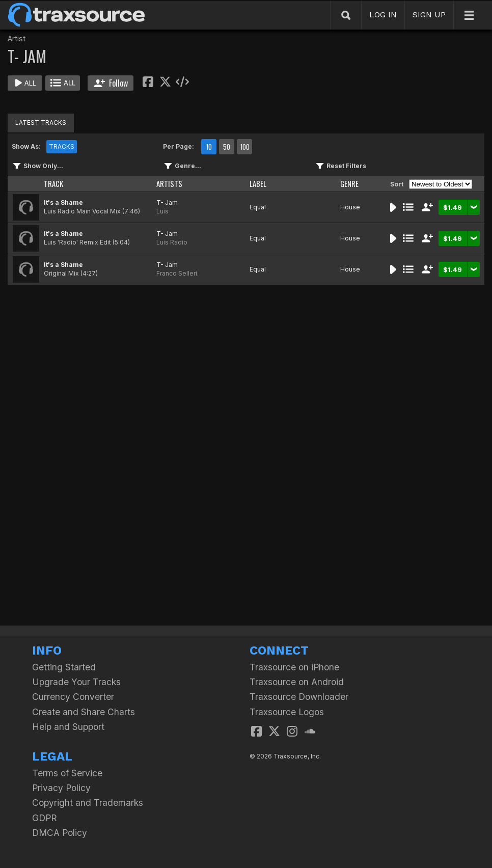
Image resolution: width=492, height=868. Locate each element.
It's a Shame (63, 202)
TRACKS (62, 146)
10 (209, 147)
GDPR (45, 818)
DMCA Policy (60, 833)
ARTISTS (169, 184)
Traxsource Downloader (299, 697)
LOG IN (383, 15)
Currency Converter (73, 697)
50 (227, 147)
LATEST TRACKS (41, 123)
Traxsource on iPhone (294, 667)
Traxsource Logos (287, 712)
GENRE (349, 184)
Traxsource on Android (297, 682)
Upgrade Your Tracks (76, 682)
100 (245, 147)
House (350, 207)
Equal (258, 207)
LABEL (258, 184)
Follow (111, 83)
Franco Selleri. (177, 273)
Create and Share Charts (84, 712)
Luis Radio (172, 242)
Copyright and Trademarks (88, 803)
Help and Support (68, 727)
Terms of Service (67, 773)
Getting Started (64, 667)
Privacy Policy (61, 788)
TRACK (53, 184)
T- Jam (167, 202)
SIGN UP (429, 15)
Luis (162, 211)
